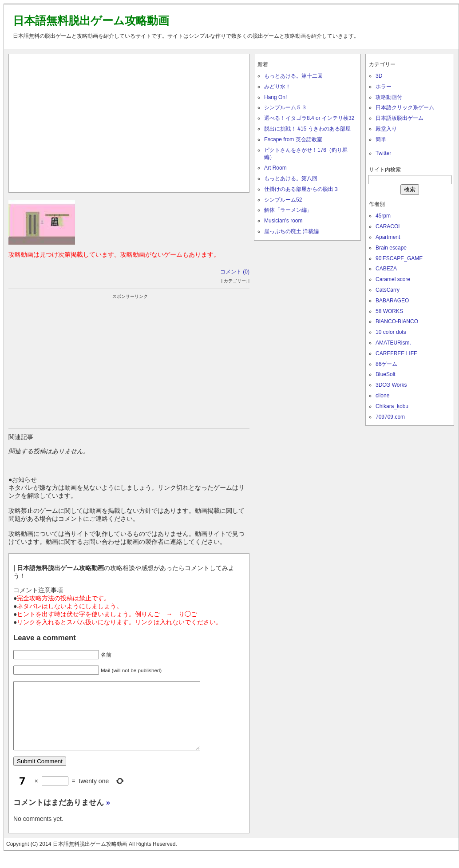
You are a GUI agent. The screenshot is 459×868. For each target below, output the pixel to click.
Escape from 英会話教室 (293, 139)
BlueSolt (386, 374)
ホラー (384, 87)
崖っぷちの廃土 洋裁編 (291, 231)
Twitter (383, 153)
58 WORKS (389, 311)
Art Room (275, 168)
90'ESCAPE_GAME (399, 258)
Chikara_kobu (392, 406)
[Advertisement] (129, 121)
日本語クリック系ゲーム (405, 107)
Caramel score (393, 279)
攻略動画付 (389, 97)
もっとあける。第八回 (291, 178)
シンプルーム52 (283, 200)
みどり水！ (277, 87)
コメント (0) (235, 272)
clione (382, 396)
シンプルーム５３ (285, 107)
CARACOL (388, 226)
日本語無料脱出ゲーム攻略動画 (91, 20)
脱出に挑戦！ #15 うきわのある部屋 (307, 129)
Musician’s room (283, 221)
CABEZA (386, 269)
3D (379, 76)
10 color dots (391, 332)
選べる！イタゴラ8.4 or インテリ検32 (309, 118)
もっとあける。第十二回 (293, 76)
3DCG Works (391, 385)
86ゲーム (386, 364)
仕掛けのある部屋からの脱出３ (301, 189)
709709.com (390, 417)
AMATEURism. (393, 343)
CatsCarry (388, 290)
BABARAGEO (392, 301)
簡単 (381, 139)
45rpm (383, 216)
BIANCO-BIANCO (397, 321)
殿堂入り (386, 129)
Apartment (388, 237)
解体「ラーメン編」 (288, 210)
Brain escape (391, 248)
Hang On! (275, 97)
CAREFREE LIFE (396, 353)
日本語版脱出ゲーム (400, 118)
